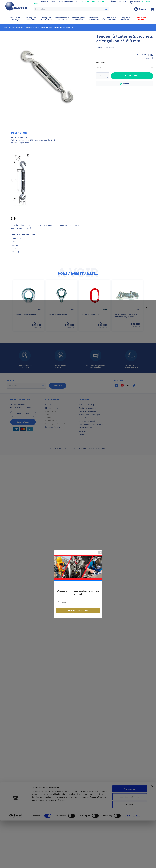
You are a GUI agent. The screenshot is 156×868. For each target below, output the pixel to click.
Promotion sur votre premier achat (78, 443)
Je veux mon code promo (78, 460)
